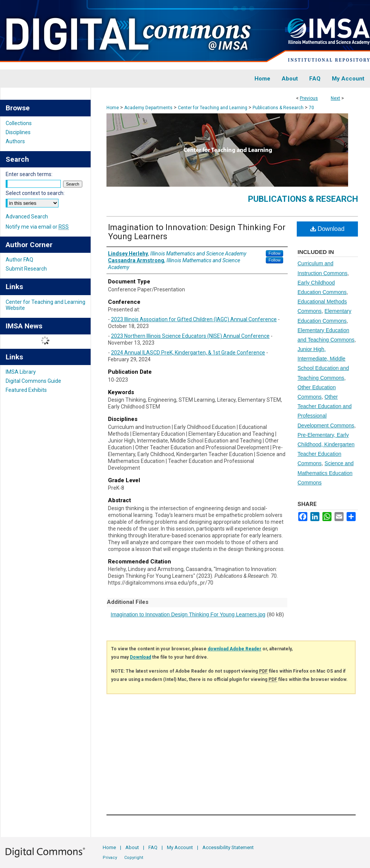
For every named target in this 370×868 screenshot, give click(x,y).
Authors (15, 141)
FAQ (153, 847)
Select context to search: (35, 193)
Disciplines (18, 132)
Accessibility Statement (228, 847)
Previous (309, 98)
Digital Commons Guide (33, 381)
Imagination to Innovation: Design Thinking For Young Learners (197, 232)
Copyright (134, 858)
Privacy (110, 858)
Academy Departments (148, 108)
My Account (180, 847)
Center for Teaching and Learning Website (45, 305)
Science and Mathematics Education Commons (326, 473)
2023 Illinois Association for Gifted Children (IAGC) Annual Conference (194, 319)
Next (335, 98)
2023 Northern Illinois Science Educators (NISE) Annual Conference (190, 336)
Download (328, 229)
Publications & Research (278, 108)
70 (311, 108)
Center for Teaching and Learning (213, 108)
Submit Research (26, 269)
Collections (19, 123)
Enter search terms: (29, 174)
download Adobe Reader (234, 649)
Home (113, 108)
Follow (274, 253)
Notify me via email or (37, 227)
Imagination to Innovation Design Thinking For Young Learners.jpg (188, 614)
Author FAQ (19, 260)
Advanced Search (27, 217)
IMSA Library (21, 372)
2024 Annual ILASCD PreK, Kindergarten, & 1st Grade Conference (188, 353)
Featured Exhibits (26, 390)
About (132, 847)
